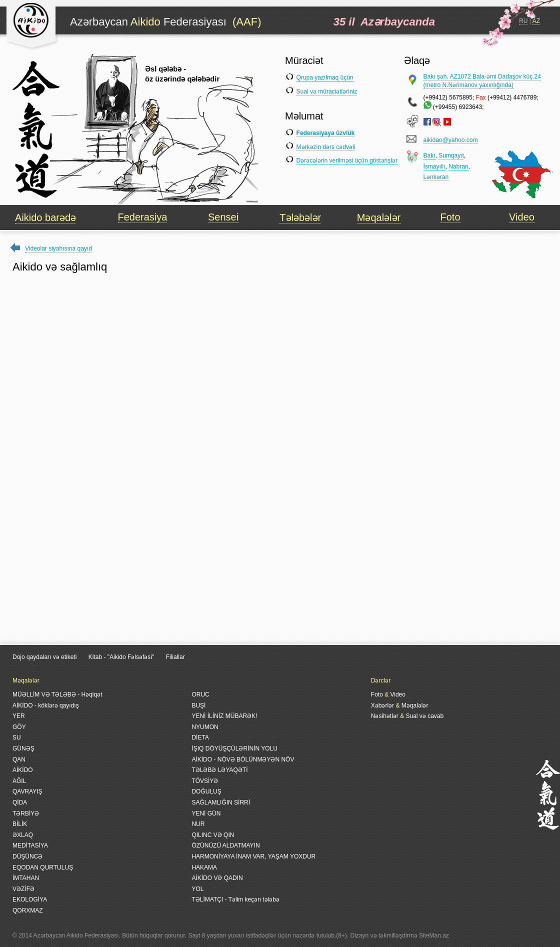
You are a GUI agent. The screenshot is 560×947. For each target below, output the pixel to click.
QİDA (20, 802)
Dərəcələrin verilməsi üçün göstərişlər (347, 160)
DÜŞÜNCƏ (27, 856)
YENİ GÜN (206, 813)
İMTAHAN (26, 878)
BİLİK (20, 824)
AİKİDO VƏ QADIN (217, 878)
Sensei (223, 217)
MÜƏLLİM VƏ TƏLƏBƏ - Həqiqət (57, 694)
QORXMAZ (28, 910)
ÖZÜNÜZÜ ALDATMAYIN (225, 845)
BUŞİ (198, 705)
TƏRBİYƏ (26, 813)
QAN (19, 759)
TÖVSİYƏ (205, 781)
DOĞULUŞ (206, 791)
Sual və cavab (424, 716)
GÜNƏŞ (23, 748)
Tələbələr (300, 217)
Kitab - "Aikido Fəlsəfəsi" (122, 657)
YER (19, 716)
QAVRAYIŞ (27, 791)
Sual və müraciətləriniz (327, 91)
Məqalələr (379, 217)
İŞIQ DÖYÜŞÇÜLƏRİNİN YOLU (234, 748)
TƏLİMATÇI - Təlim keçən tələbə (235, 899)
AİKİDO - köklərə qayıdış (46, 705)
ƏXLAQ (23, 835)
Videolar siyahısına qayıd (58, 248)
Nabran (458, 166)
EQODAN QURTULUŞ (43, 867)
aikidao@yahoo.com (451, 140)
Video (522, 217)
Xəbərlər (382, 705)
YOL (197, 889)
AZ (536, 21)
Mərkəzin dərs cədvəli (326, 147)
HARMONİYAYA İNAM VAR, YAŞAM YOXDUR (253, 856)
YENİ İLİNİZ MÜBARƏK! (224, 716)
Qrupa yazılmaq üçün (325, 77)
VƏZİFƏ (23, 889)
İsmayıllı (434, 166)
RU (523, 21)
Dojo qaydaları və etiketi (44, 657)
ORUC (200, 694)
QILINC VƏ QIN (213, 835)
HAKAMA (204, 867)
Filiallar (175, 657)
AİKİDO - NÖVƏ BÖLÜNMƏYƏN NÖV (243, 759)
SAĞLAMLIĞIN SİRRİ (221, 802)
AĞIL (19, 781)
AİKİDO (23, 770)
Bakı (429, 155)
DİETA (200, 737)
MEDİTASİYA (30, 845)
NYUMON (205, 727)
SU (17, 737)
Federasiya (143, 217)
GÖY (19, 727)
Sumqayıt (451, 155)
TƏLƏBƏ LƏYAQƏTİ (219, 770)
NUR (198, 824)
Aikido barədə (45, 217)
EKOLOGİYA (30, 899)
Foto (450, 217)
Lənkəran (436, 177)
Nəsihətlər (385, 716)
